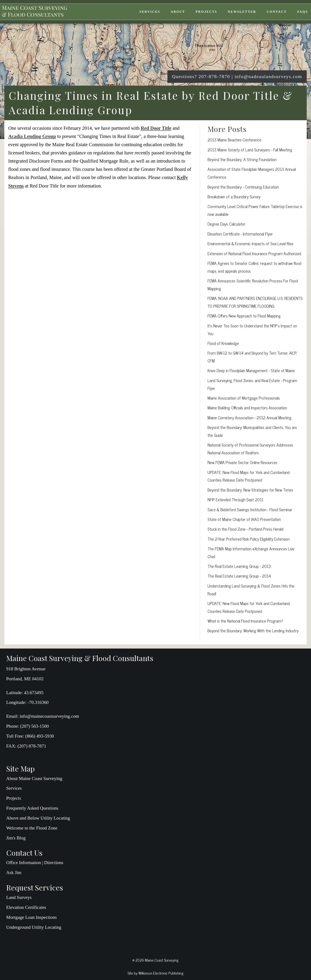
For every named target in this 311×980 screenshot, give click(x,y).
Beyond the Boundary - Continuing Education (243, 187)
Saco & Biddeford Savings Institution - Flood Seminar (250, 509)
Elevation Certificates (26, 907)
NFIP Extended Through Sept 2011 (235, 499)
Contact (277, 12)
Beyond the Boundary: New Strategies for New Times (250, 490)
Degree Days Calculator (226, 224)
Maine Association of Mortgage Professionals (244, 398)
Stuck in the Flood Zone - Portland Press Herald (245, 529)
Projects (206, 12)
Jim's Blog (16, 838)
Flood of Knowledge (223, 343)
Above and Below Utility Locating (38, 818)
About (178, 12)
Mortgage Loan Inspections (32, 917)
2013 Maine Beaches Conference (234, 140)
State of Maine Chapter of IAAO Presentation (244, 519)
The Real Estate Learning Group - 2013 (239, 566)
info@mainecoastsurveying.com (49, 716)
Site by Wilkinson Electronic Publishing (155, 973)
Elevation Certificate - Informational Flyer (240, 234)
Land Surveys (19, 897)
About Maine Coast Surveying (34, 778)
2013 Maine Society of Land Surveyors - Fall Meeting (250, 150)
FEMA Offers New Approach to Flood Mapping (244, 316)
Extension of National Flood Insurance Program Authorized (254, 253)
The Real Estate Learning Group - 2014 (239, 576)
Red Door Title (156, 128)
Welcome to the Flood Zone (32, 828)
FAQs (303, 12)
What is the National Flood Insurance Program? (245, 621)
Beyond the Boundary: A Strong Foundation (242, 159)
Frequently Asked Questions (32, 808)
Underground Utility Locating (34, 927)
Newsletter (242, 12)
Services (150, 12)
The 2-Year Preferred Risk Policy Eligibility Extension (249, 539)
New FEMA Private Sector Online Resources (242, 462)
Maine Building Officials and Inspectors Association (247, 408)
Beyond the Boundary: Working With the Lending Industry (253, 630)
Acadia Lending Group (32, 136)
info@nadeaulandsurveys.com (268, 77)
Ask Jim (14, 873)
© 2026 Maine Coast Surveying (155, 960)
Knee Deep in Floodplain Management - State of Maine (251, 370)
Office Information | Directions (35, 863)
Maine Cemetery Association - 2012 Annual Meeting (249, 417)
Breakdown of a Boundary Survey (234, 196)
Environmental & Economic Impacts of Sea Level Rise (250, 243)
